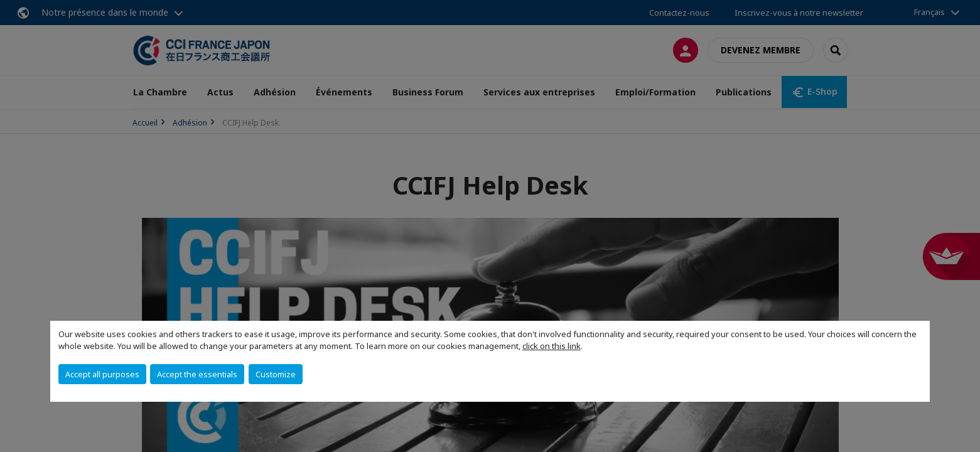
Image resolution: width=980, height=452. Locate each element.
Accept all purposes (102, 374)
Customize (276, 374)
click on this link (552, 346)
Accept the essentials (197, 374)
